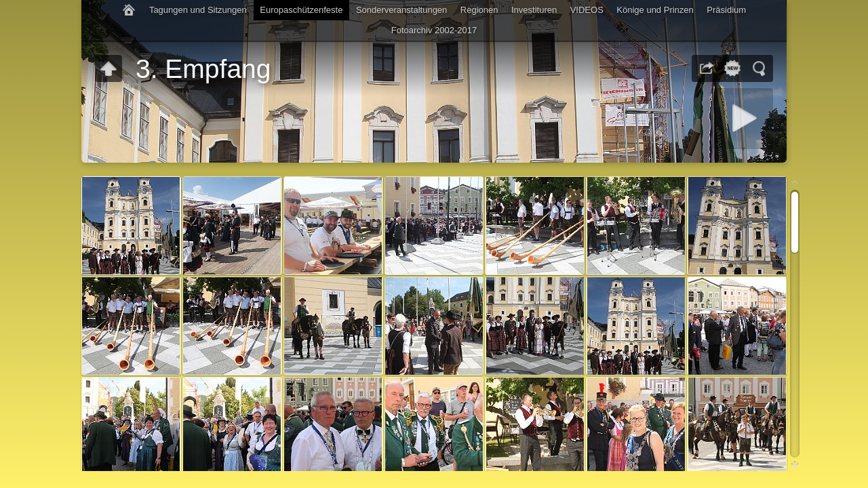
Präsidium (726, 10)
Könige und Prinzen (655, 10)
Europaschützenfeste (301, 10)
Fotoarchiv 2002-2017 (434, 30)
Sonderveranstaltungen (401, 10)
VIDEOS (587, 10)
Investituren (534, 10)
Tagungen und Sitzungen (198, 10)
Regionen (479, 10)
